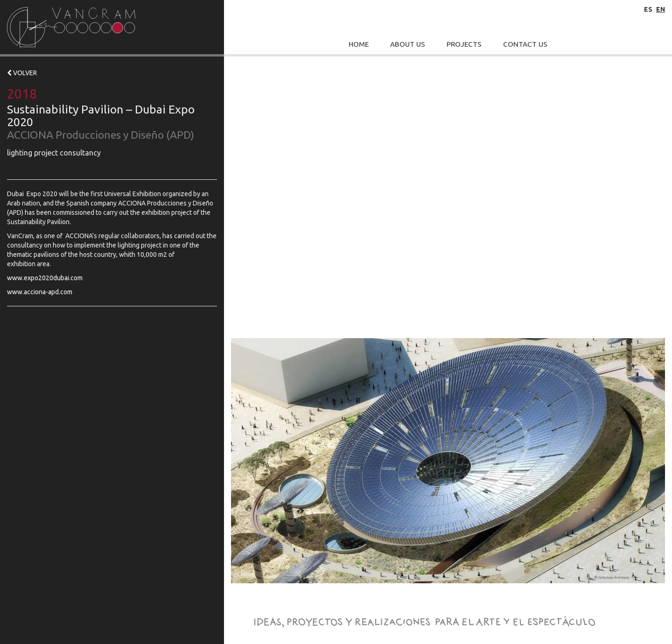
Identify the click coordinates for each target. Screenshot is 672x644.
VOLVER (22, 73)
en (661, 9)
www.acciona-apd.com (40, 292)
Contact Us (525, 44)
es (648, 9)
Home (359, 44)
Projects (464, 44)
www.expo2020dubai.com (45, 278)
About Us (408, 44)
